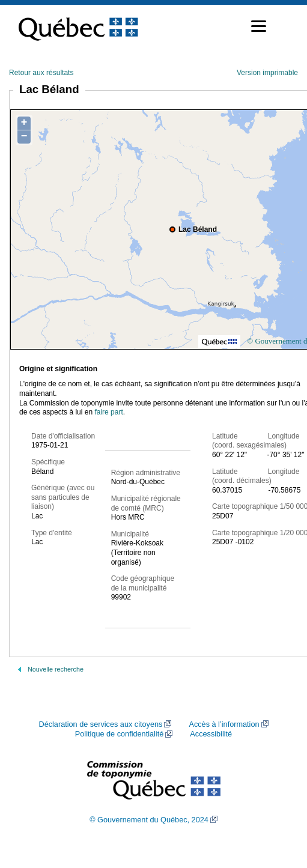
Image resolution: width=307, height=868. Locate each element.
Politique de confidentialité (119, 734)
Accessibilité (211, 734)
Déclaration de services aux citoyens (100, 724)
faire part (108, 412)
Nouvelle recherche (56, 669)
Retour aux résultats (41, 73)
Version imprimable (267, 73)
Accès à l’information (224, 724)
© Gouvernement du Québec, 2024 (149, 820)
